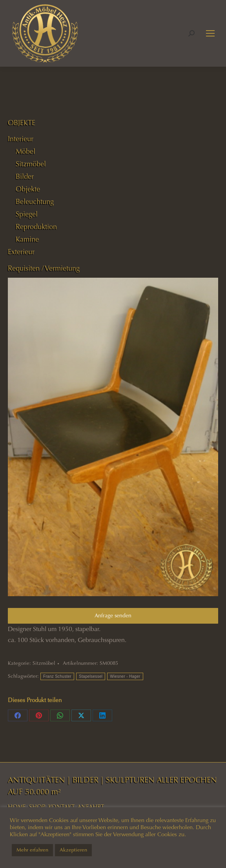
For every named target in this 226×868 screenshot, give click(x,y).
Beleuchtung (35, 202)
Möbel (26, 151)
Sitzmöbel (44, 663)
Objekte (28, 189)
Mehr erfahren (32, 850)
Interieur (21, 139)
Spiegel (27, 214)
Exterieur (21, 252)
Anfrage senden (113, 616)
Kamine (27, 239)
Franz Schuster (57, 676)
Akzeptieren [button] (73, 850)
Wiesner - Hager (125, 676)
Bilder (25, 177)
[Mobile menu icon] (210, 33)
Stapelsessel (91, 676)
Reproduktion (36, 227)
